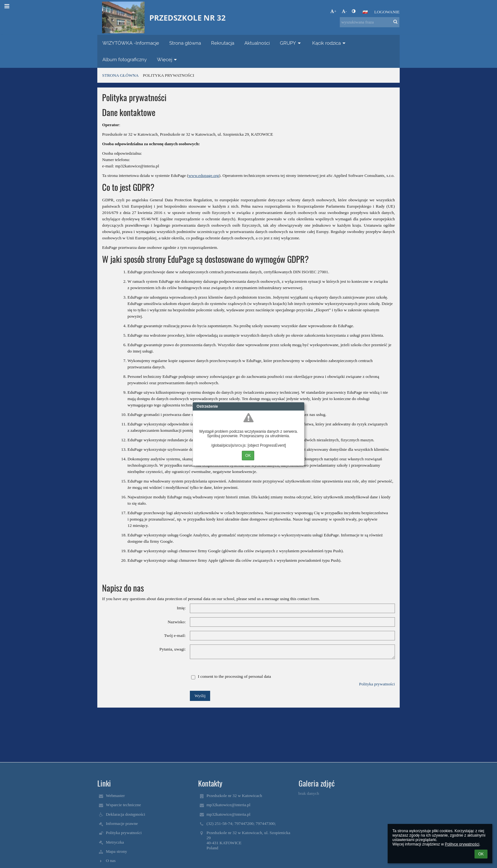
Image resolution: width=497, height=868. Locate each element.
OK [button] (481, 854)
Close (300, 406)
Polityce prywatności (462, 844)
